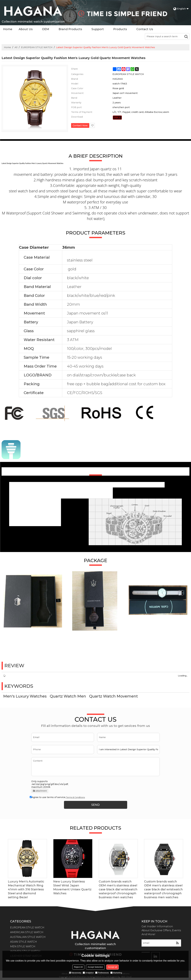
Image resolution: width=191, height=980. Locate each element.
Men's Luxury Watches (25, 696)
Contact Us (145, 29)
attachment (40, 791)
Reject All (78, 967)
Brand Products (70, 29)
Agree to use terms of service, (57, 797)
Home (8, 29)
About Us (26, 29)
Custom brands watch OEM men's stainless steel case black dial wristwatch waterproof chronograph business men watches (118, 889)
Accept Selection (95, 967)
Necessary (75, 973)
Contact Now (80, 125)
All (16, 47)
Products (120, 29)
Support (98, 29)
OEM (46, 29)
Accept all (112, 967)
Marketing (116, 973)
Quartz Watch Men (68, 696)
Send (95, 805)
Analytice (88, 973)
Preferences (102, 973)
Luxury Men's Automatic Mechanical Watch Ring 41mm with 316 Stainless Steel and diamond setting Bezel (26, 889)
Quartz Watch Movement (113, 696)
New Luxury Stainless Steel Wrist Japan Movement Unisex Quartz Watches (72, 887)
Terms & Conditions (75, 797)
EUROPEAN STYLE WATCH (37, 47)
